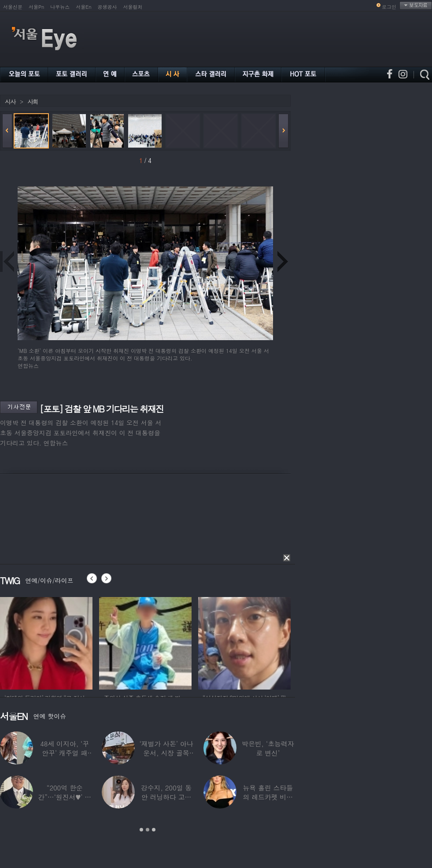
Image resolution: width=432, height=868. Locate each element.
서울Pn (36, 7)
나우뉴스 (60, 7)
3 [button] (154, 830)
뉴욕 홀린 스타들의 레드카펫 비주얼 (268, 797)
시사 (10, 102)
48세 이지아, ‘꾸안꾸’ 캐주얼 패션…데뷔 (65, 753)
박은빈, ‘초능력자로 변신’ (268, 748)
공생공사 (107, 7)
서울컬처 (133, 7)
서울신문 (13, 7)
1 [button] (141, 830)
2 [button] (148, 830)
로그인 (389, 7)
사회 (33, 102)
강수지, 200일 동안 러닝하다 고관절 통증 (166, 797)
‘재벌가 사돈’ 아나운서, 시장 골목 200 (166, 753)
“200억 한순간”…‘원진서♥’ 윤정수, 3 (65, 797)
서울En (83, 7)
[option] (46, 642)
